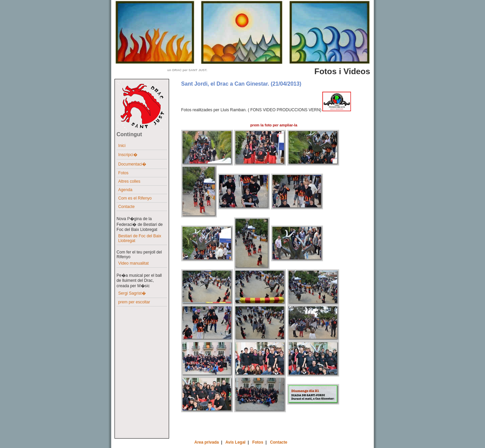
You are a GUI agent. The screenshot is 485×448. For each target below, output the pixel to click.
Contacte (126, 207)
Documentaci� (132, 164)
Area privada (207, 442)
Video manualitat (133, 263)
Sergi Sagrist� (132, 293)
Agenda (125, 190)
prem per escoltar (134, 302)
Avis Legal (235, 442)
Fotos (123, 173)
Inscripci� (128, 155)
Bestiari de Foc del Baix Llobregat (140, 238)
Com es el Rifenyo (135, 198)
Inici (122, 146)
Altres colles (129, 181)
